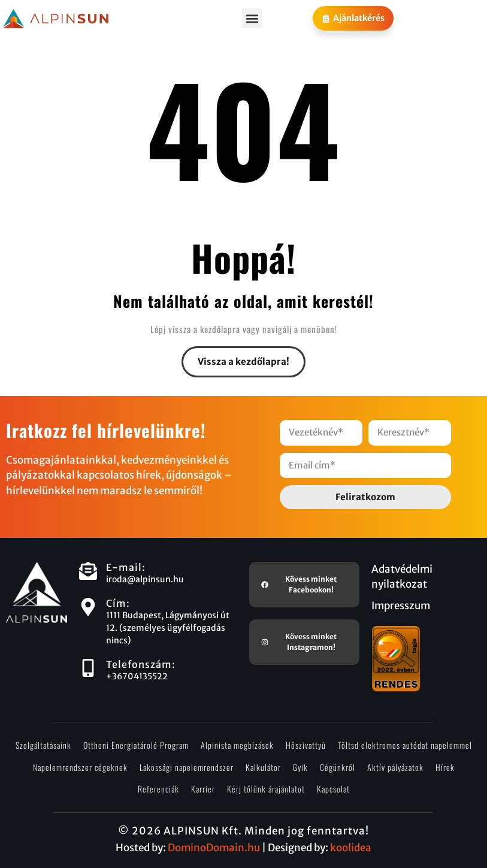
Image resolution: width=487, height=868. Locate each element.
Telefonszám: (141, 664)
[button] (252, 18)
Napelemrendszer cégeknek (80, 767)
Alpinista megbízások (237, 745)
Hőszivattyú (306, 745)
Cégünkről (338, 767)
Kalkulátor (263, 767)
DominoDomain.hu (214, 848)
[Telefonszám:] (88, 668)
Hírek (445, 767)
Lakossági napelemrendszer (187, 767)
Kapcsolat (333, 789)
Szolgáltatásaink (43, 745)
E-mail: (126, 567)
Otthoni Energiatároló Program (136, 745)
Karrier (203, 789)
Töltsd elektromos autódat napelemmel (405, 745)
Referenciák (158, 789)
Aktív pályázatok (395, 767)
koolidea (351, 848)
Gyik (300, 767)
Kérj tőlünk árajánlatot (266, 789)
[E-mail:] (88, 571)
